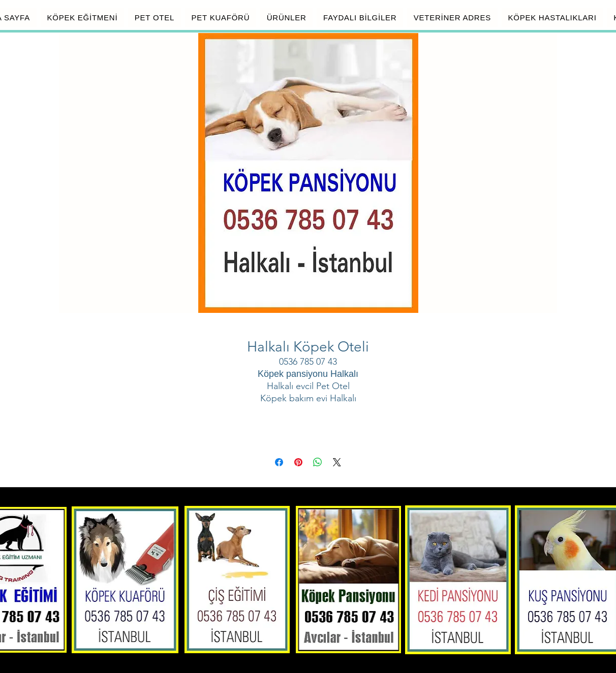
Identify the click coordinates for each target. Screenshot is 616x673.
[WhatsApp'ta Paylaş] (318, 462)
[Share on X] (337, 462)
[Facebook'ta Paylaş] (279, 462)
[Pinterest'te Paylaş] (298, 462)
